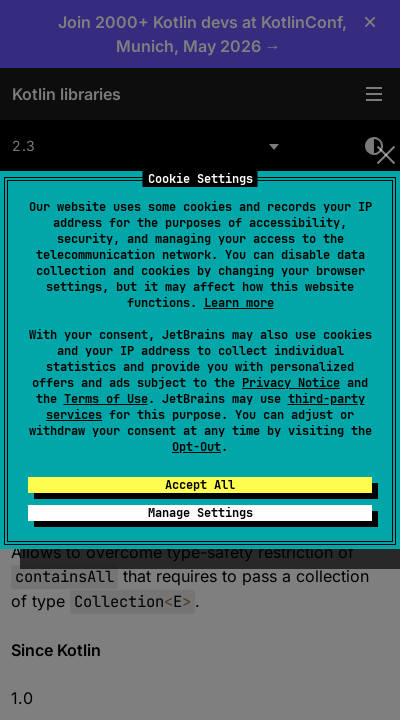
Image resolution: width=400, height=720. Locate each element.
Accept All (200, 485)
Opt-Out (196, 447)
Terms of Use (106, 399)
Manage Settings (200, 513)
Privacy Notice (291, 383)
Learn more (239, 303)
